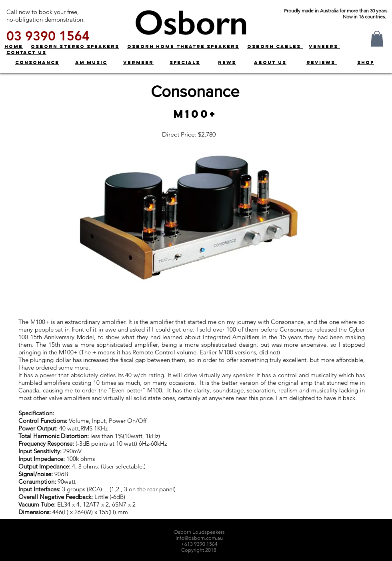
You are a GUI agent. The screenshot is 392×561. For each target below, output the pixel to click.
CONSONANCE (37, 62)
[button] (377, 39)
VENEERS (324, 46)
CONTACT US (26, 52)
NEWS (227, 62)
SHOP (366, 62)
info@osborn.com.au (199, 538)
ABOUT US (270, 62)
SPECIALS (185, 62)
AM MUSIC (91, 62)
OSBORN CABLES (275, 46)
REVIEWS (322, 62)
